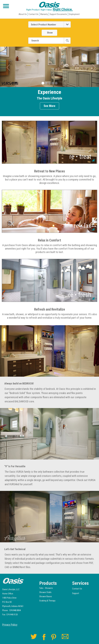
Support (76, 593)
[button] (10, 67)
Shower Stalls (45, 592)
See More (49, 106)
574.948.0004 (15, 610)
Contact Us (33, 14)
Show (50, 33)
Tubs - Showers (46, 588)
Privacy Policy (10, 625)
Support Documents (58, 14)
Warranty (44, 14)
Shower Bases (46, 596)
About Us (23, 14)
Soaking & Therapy (47, 601)
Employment (74, 14)
